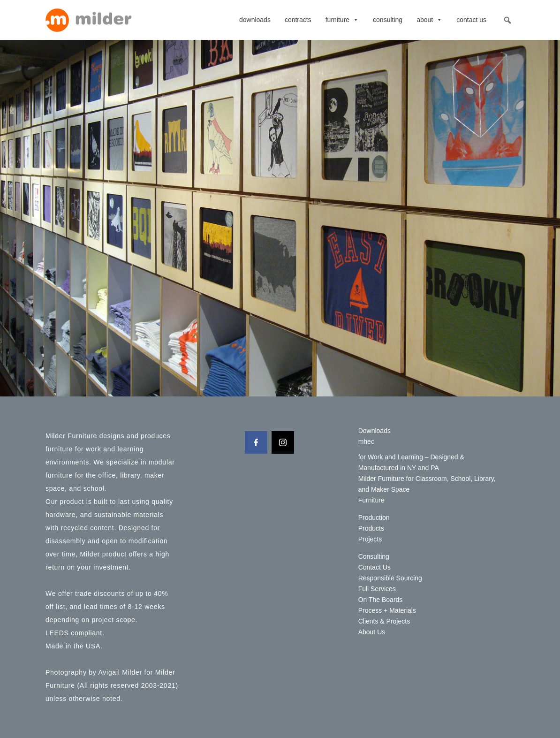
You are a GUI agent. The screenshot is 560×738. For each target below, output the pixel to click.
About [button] (429, 20)
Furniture (342, 20)
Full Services (377, 589)
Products (371, 528)
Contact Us (471, 20)
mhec (366, 441)
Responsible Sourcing (390, 578)
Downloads (255, 20)
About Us (372, 632)
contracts (298, 20)
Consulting (388, 20)
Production (374, 517)
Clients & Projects (384, 621)
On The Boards (381, 600)
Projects (370, 539)
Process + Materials (387, 610)
